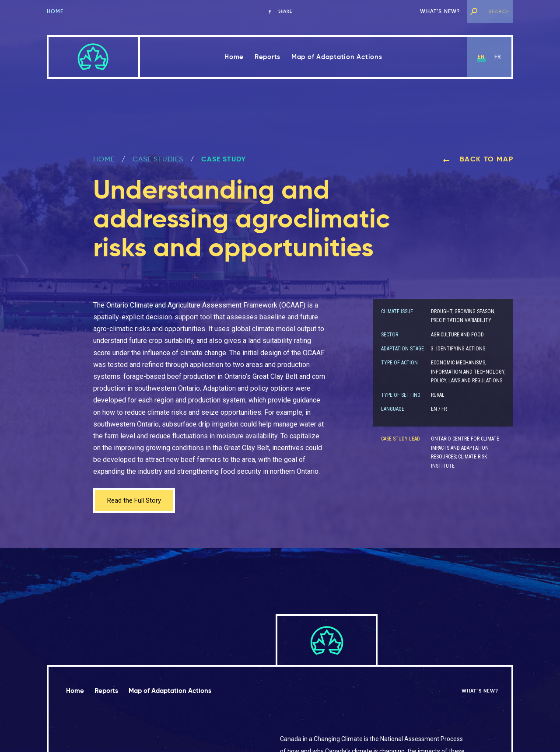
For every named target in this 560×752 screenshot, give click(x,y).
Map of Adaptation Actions (337, 57)
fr (498, 57)
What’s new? (440, 11)
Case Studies (158, 159)
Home (55, 11)
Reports (268, 57)
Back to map (478, 159)
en (481, 57)
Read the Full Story (136, 501)
